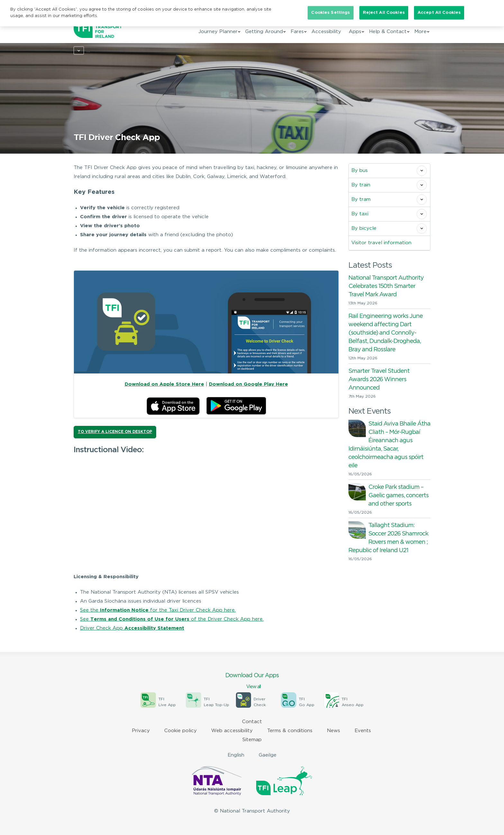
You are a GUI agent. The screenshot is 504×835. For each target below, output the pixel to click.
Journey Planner (218, 32)
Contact (252, 722)
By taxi (148, 51)
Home (81, 51)
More (420, 32)
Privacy (141, 731)
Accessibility (326, 32)
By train (361, 185)
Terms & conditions (290, 731)
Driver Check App (132, 628)
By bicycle (364, 228)
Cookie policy (180, 731)
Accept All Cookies (439, 13)
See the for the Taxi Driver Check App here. (158, 610)
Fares (297, 32)
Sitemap (252, 740)
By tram (361, 199)
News (333, 731)
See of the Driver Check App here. (172, 619)
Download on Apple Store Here (164, 384)
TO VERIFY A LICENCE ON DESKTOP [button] (115, 432)
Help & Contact (388, 32)
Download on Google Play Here (248, 384)
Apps (355, 32)
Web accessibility (232, 731)
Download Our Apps (252, 681)
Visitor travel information (381, 243)
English (236, 755)
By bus (360, 171)
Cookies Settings (330, 13)
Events (363, 731)
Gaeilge (268, 755)
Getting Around (264, 32)
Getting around (113, 51)
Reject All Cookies (384, 13)
